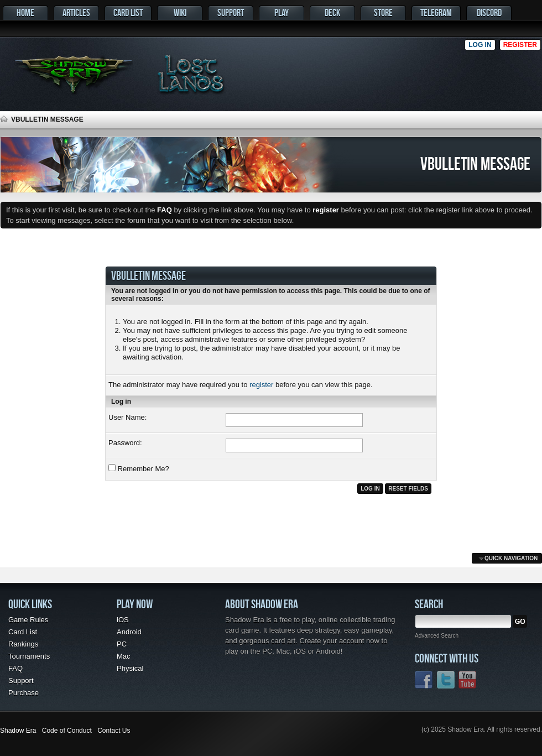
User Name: (127, 417)
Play (282, 12)
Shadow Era (18, 731)
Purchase (24, 693)
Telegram (436, 12)
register (261, 385)
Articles (76, 12)
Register (520, 45)
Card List (128, 12)
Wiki (180, 12)
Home (25, 12)
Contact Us (114, 731)
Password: (125, 443)
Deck (332, 12)
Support (231, 12)
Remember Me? (139, 468)
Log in (480, 45)
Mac (124, 656)
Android (129, 632)
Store (383, 12)
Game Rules (28, 620)
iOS (123, 620)
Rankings (23, 644)
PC (122, 644)
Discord (489, 12)
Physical (130, 668)
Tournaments (29, 656)
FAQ (15, 668)
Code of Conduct (67, 731)
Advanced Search (437, 636)
